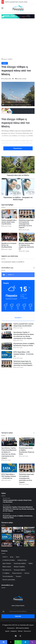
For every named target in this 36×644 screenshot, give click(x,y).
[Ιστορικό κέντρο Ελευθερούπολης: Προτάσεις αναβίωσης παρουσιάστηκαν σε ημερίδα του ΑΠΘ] (7, 543)
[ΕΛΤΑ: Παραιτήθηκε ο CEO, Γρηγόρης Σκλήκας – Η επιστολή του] (7, 355)
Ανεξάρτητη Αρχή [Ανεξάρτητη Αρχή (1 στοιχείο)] (22, 560)
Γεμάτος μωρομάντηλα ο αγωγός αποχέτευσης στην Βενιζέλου (9, 222)
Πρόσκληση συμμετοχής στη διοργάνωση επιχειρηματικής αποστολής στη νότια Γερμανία (26, 224)
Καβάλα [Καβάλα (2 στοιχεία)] (31, 563)
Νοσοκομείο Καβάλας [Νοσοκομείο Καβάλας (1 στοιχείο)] (19, 570)
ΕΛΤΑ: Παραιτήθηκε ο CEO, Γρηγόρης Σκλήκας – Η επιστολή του (23, 354)
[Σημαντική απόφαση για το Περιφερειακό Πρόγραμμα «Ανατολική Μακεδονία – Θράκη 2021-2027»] (18, 543)
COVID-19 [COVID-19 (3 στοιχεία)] (5, 557)
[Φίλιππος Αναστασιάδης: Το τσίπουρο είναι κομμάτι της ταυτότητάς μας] (27, 237)
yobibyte (26, 628)
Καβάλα (10, 59)
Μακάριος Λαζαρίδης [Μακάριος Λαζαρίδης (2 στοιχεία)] (19, 567)
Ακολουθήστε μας (7, 585)
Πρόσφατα (18, 318)
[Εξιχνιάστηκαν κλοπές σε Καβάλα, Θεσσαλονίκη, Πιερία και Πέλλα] (7, 346)
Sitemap (20, 631)
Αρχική (4, 59)
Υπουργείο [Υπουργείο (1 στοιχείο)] (19, 576)
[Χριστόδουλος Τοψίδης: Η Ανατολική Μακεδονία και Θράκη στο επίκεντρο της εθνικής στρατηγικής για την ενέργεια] (7, 335)
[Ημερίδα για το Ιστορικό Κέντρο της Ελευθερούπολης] (9, 237)
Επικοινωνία (27, 631)
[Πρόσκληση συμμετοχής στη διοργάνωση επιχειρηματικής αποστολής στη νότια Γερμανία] (27, 214)
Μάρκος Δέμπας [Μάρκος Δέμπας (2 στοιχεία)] (7, 567)
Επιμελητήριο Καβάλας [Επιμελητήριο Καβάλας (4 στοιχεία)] (20, 563)
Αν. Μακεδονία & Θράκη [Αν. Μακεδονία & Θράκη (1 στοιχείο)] (9, 560)
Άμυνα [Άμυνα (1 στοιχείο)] (18, 557)
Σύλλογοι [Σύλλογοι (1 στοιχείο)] (27, 573)
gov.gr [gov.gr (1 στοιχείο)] (12, 557)
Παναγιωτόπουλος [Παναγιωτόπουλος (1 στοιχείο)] (17, 573)
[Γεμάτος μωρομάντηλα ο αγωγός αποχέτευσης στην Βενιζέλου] (9, 214)
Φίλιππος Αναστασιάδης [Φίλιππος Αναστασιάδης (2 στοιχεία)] (9, 580)
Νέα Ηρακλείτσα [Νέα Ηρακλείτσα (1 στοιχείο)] (7, 570)
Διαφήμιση (14, 631)
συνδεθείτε (21, 262)
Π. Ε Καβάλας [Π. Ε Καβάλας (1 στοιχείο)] (6, 573)
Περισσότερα (18, 148)
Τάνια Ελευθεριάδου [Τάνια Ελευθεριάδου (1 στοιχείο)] (8, 576)
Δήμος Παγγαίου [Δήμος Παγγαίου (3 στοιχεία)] (7, 563)
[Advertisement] (18, 39)
